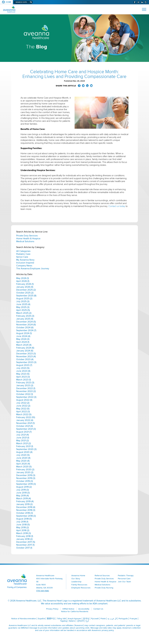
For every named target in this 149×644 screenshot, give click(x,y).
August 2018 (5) (24, 519)
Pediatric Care (23, 254)
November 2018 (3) (26, 510)
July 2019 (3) (23, 490)
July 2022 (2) (23, 403)
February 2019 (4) (25, 501)
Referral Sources (102, 576)
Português (123, 619)
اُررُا (87, 621)
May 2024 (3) (23, 339)
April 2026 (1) (23, 281)
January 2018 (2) (24, 539)
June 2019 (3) (23, 493)
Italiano (72, 621)
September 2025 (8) (26, 296)
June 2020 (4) (23, 458)
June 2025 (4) (23, 304)
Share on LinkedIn (87, 86)
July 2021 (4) (23, 435)
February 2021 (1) (25, 446)
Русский (95, 619)
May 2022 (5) (23, 409)
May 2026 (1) (23, 278)
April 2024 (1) (23, 342)
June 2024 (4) (23, 336)
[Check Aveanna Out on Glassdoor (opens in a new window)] (146, 2)
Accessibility (84, 609)
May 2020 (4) (23, 461)
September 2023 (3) (26, 362)
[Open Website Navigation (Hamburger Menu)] (143, 9)
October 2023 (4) (25, 359)
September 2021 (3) (26, 429)
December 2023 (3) (26, 354)
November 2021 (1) (25, 423)
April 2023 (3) (23, 377)
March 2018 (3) (24, 533)
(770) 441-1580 (43, 591)
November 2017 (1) (25, 545)
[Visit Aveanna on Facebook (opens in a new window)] (135, 2)
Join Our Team (124, 582)
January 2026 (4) (25, 287)
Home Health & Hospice (28, 239)
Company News (24, 266)
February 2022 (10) (26, 417)
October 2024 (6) (25, 328)
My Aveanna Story (25, 260)
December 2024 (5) (26, 322)
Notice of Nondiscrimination (24, 619)
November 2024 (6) (26, 325)
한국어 (86, 619)
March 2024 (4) (24, 345)
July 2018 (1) (22, 522)
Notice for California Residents (75, 611)
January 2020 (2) (25, 472)
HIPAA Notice (68, 609)
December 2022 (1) (26, 388)
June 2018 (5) (23, 525)
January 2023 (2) (25, 385)
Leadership (76, 582)
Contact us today (117, 206)
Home (9, 2)
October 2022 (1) (25, 394)
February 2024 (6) (25, 348)
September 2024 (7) (26, 330)
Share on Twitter (83, 86)
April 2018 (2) (23, 530)
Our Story (76, 579)
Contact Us (98, 609)
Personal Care (124, 579)
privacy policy (108, 630)
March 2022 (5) (24, 414)
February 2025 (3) (25, 316)
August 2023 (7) (24, 365)
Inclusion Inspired (25, 263)
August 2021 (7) (24, 432)
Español (41, 619)
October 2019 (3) (25, 481)
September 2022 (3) (26, 397)
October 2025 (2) (25, 293)
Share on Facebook (79, 86)
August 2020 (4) (24, 452)
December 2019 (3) (26, 475)
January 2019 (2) (24, 504)
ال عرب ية (112, 619)
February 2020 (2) (25, 470)
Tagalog (64, 621)
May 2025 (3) (23, 307)
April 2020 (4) (23, 464)
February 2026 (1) (25, 284)
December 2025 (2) (26, 290)
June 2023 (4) (23, 371)
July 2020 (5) (23, 455)
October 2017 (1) (24, 548)
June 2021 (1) (23, 438)
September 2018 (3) (26, 516)
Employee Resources (81, 588)
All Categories (23, 251)
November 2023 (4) (26, 356)
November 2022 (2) (26, 391)
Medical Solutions (25, 241)
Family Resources (79, 585)
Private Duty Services (27, 236)
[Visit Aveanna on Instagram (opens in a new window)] (138, 2)
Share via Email (91, 86)
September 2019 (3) (26, 484)
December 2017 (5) (26, 542)
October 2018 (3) (25, 513)
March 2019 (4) (24, 499)
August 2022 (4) (24, 400)
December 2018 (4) (26, 507)
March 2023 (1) (24, 380)
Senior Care (22, 257)
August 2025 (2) (24, 299)
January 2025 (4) (25, 319)
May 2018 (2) (23, 527)
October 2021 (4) (25, 426)
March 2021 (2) (24, 443)
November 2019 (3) (26, 478)
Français (134, 619)
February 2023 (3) (25, 383)
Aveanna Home (78, 576)
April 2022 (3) (23, 412)
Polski (103, 619)
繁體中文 (51, 619)
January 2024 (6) (25, 351)
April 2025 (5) (23, 310)
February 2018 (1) (25, 536)
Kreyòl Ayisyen (75, 619)
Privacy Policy (52, 609)
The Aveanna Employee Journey (33, 269)
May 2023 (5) (23, 374)
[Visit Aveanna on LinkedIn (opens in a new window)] (142, 2)
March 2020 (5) (24, 467)
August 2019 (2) (24, 487)
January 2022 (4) (25, 420)
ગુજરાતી (80, 621)
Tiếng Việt (61, 619)
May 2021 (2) (23, 441)
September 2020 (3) (26, 449)
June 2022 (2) (23, 406)
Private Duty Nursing (104, 588)
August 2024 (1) (24, 333)
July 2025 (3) (23, 301)
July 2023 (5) (23, 368)
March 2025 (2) (24, 313)
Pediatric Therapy (126, 576)
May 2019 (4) (23, 496)
